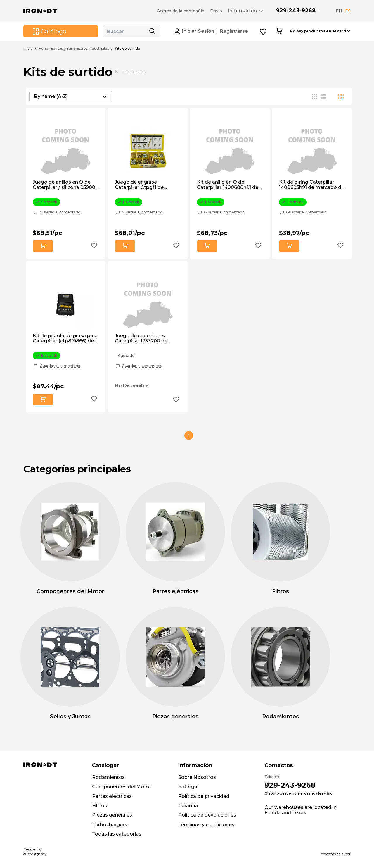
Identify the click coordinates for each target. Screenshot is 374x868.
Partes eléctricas (112, 796)
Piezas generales (112, 815)
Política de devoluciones (207, 815)
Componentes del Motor (122, 787)
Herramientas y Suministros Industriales (74, 49)
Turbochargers (110, 825)
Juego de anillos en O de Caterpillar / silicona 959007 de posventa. (65, 185)
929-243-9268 (296, 11)
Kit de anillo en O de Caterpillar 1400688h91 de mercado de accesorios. (228, 185)
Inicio (28, 49)
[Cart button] (279, 31)
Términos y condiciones (206, 825)
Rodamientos (108, 777)
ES (348, 11)
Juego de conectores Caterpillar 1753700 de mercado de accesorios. (143, 339)
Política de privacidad (204, 796)
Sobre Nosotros (197, 777)
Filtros (99, 806)
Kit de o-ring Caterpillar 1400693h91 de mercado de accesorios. (312, 185)
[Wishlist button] (263, 31)
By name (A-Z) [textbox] (51, 96)
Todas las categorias (117, 834)
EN (339, 11)
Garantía (188, 806)
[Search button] (152, 31)
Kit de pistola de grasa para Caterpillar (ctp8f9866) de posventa (65, 339)
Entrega (188, 787)
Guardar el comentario (60, 212)
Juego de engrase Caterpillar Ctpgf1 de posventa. (139, 185)
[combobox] (71, 97)
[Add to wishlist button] (94, 246)
